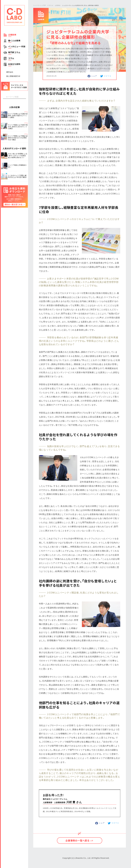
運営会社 (10, 72)
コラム (11, 58)
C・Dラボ (50, 5)
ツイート (108, 76)
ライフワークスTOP (40, 5)
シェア (94, 76)
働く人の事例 (14, 41)
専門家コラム (14, 52)
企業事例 (12, 35)
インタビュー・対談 (17, 46)
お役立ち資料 (14, 64)
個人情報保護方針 (13, 76)
